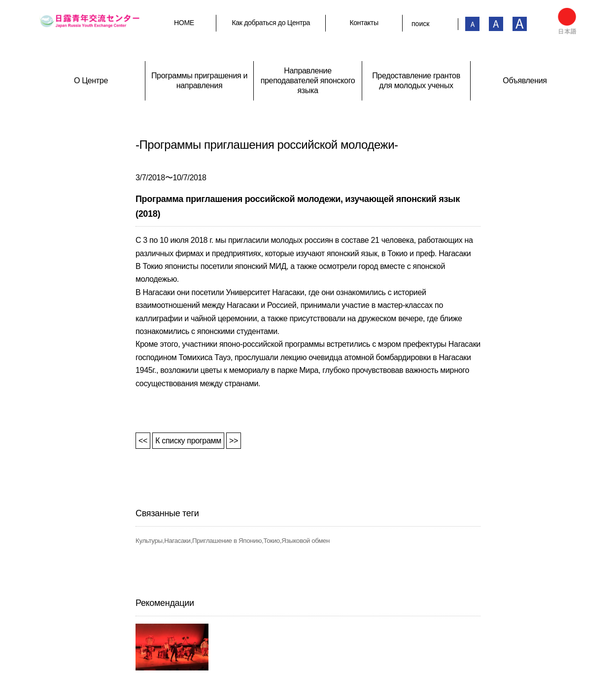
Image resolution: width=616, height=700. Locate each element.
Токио (271, 541)
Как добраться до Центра (271, 23)
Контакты (364, 23)
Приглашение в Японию (227, 541)
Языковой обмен (306, 541)
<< (143, 441)
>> (234, 441)
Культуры (149, 541)
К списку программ (188, 441)
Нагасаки (177, 541)
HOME (184, 23)
